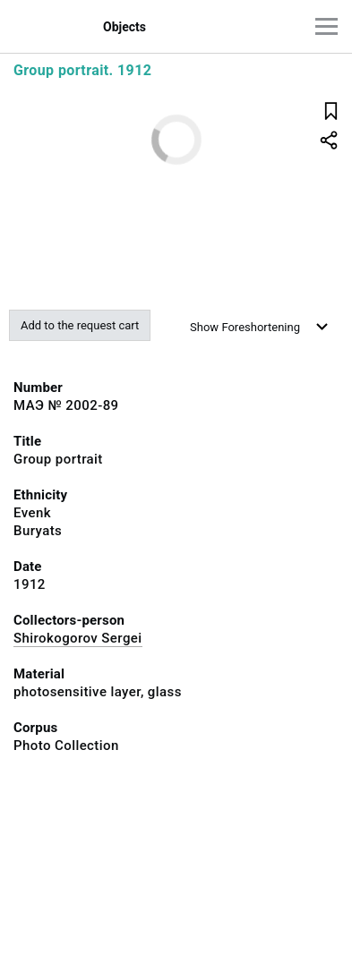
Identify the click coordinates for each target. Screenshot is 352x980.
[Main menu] (326, 26)
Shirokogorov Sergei (78, 638)
